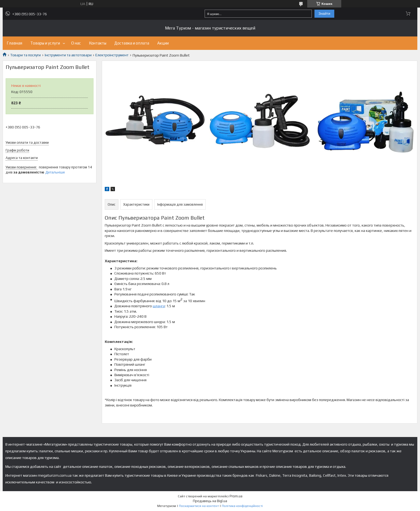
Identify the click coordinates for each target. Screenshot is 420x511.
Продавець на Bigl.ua (210, 501)
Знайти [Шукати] (324, 14)
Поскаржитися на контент (199, 506)
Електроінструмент (112, 55)
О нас (76, 43)
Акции (163, 43)
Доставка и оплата (132, 43)
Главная (14, 43)
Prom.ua (236, 496)
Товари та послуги (25, 55)
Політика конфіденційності (242, 506)
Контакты (98, 43)
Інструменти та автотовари (68, 55)
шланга (159, 306)
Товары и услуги (45, 43)
